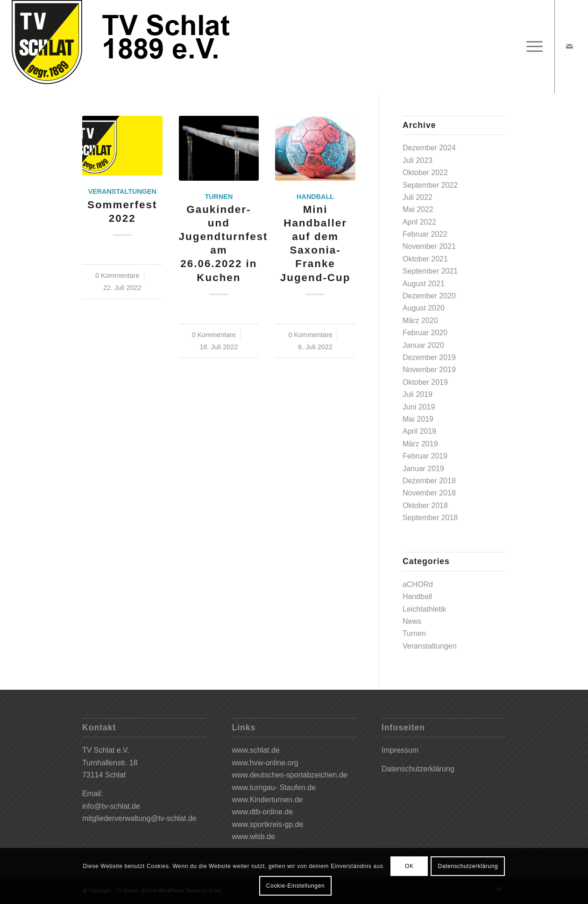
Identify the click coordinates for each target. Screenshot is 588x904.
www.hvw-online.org (265, 763)
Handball (315, 197)
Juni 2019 (419, 407)
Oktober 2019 (425, 382)
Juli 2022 (418, 197)
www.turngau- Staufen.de (274, 787)
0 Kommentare (117, 275)
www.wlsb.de (253, 837)
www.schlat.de (255, 750)
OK (409, 866)
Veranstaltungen (122, 191)
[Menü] (531, 47)
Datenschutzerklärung (418, 769)
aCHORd (418, 584)
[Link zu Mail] (569, 46)
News (412, 621)
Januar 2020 (423, 345)
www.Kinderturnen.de (267, 800)
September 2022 (430, 185)
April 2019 (419, 431)
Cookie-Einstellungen (295, 886)
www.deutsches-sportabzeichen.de (289, 775)
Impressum (400, 750)
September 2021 (430, 271)
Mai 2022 (418, 209)
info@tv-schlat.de (111, 806)
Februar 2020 (425, 333)
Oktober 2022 (425, 173)
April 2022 (419, 222)
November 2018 (429, 493)
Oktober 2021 (425, 259)
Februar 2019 (425, 456)
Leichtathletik (424, 609)
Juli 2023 (418, 160)
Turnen (219, 197)
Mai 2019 (418, 419)
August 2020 (424, 308)
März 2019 (420, 444)
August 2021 (424, 284)
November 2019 (429, 370)
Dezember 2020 (429, 296)
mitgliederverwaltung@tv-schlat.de (139, 818)
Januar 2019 (423, 469)
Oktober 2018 (425, 505)
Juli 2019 (418, 394)
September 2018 (430, 518)
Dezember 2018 (429, 481)
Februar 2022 (425, 234)
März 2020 (420, 321)
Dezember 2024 (429, 148)
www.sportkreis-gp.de (267, 824)
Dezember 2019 (429, 357)
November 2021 (429, 246)
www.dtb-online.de (262, 812)
